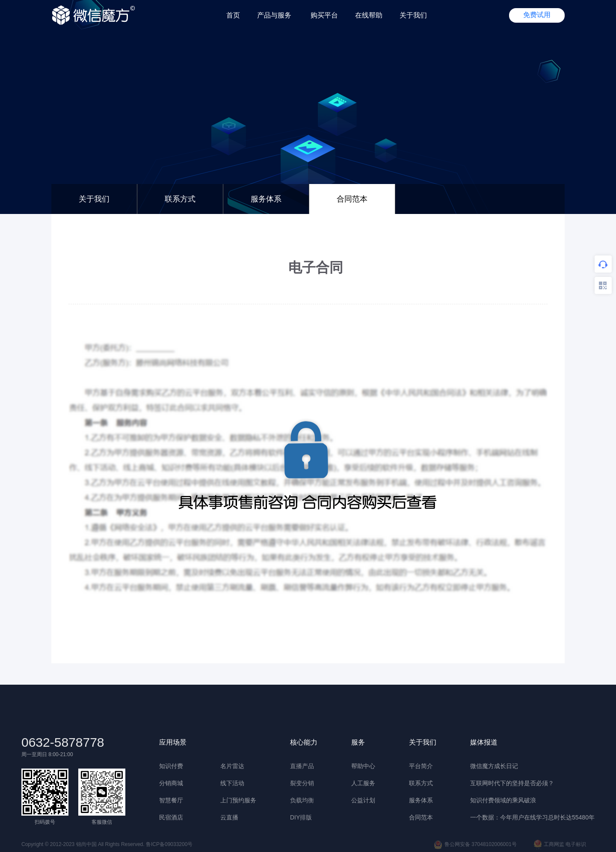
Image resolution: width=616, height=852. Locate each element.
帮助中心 (363, 766)
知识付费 (171, 766)
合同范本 (421, 817)
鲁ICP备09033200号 (169, 844)
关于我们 (413, 15)
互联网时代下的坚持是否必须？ (512, 783)
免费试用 (537, 15)
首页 (233, 15)
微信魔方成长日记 (494, 766)
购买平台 (324, 15)
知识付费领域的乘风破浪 (503, 800)
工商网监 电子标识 (560, 845)
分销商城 (171, 783)
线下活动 (232, 783)
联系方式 (180, 199)
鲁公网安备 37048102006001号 (475, 845)
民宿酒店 (171, 817)
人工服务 (363, 783)
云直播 (229, 817)
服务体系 (266, 199)
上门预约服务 (238, 800)
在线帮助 (369, 15)
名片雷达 (232, 766)
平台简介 (421, 766)
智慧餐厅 (171, 800)
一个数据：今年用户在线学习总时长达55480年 (532, 817)
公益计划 (363, 800)
